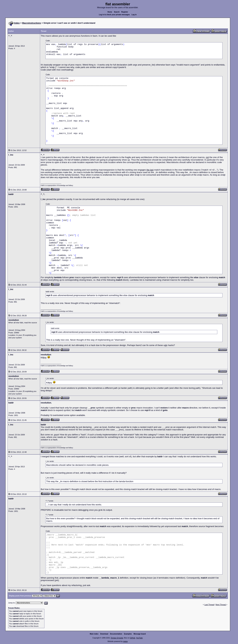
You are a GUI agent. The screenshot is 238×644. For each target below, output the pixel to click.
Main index (94, 634)
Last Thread (209, 605)
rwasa (125, 641)
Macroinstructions (32, 23)
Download (104, 634)
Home (110, 12)
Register (125, 12)
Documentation (116, 634)
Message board (140, 634)
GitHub (133, 638)
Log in (134, 15)
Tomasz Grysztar (117, 638)
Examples (128, 634)
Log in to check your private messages (114, 15)
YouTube (139, 638)
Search (117, 12)
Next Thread (221, 605)
